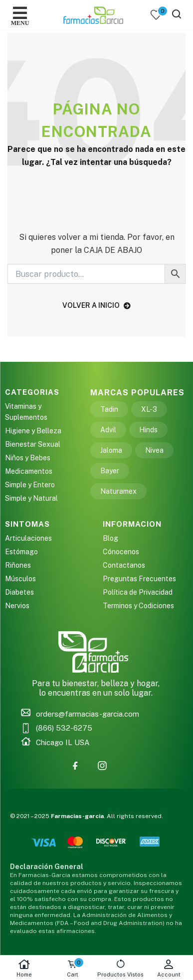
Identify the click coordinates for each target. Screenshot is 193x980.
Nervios (17, 606)
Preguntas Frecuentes (139, 579)
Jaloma (111, 450)
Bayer (110, 471)
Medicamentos (29, 471)
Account (169, 968)
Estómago (21, 552)
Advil (108, 430)
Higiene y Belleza (33, 431)
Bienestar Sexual (33, 444)
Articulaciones (28, 538)
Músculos (20, 579)
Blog (110, 538)
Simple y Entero (30, 485)
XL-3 (149, 409)
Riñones (18, 565)
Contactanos (124, 565)
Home (24, 968)
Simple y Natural (31, 498)
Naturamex (118, 491)
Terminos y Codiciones (138, 606)
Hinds (148, 430)
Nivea (154, 450)
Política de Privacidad (138, 592)
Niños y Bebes (28, 458)
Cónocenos (121, 552)
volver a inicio (96, 305)
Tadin (109, 409)
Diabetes (19, 592)
